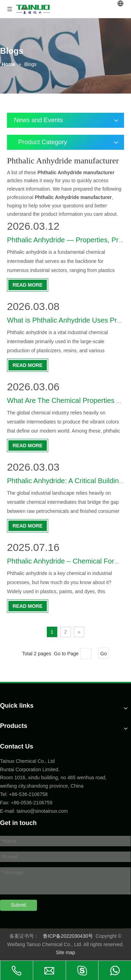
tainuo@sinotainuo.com (42, 811)
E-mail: (8, 811)
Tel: (5, 794)
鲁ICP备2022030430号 (68, 936)
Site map (65, 952)
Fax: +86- (10, 803)
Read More (28, 285)
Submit (19, 905)
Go (104, 654)
